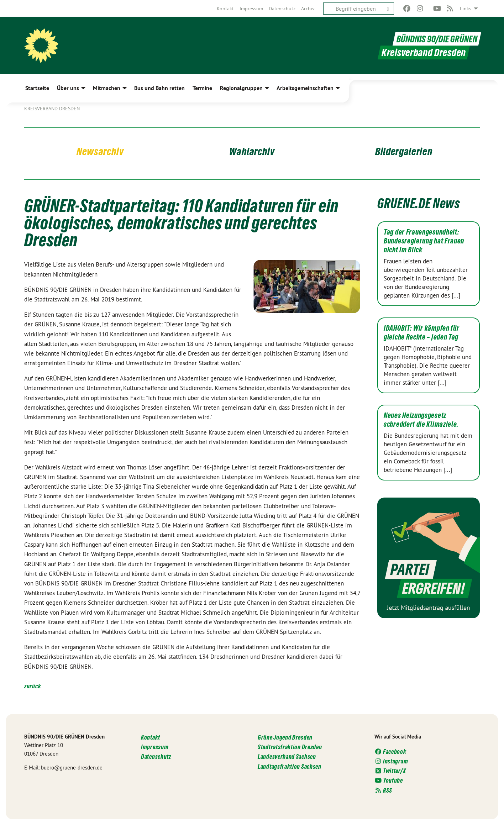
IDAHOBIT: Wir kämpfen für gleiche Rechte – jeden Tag (422, 333)
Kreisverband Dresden (52, 109)
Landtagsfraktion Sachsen (290, 766)
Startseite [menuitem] (37, 88)
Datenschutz (282, 9)
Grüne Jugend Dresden (285, 737)
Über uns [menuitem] (68, 88)
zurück (33, 686)
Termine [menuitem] (202, 88)
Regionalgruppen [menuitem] (241, 88)
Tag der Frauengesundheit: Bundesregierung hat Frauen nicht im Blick (424, 241)
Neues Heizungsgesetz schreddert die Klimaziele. (421, 420)
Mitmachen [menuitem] (107, 88)
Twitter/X (390, 771)
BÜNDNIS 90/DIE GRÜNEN (433, 39)
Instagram (391, 761)
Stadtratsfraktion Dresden (290, 747)
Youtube (389, 780)
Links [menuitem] (466, 9)
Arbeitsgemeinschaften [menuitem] (305, 88)
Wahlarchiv (252, 151)
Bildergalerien (404, 151)
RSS (383, 790)
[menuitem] (225, 9)
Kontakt (225, 9)
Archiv (308, 9)
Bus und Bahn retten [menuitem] (159, 88)
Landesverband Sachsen (287, 756)
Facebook (390, 752)
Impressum (251, 9)
